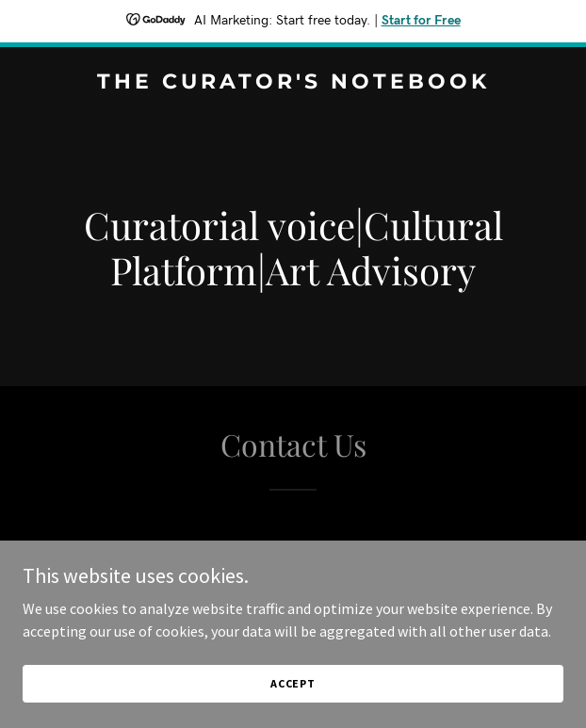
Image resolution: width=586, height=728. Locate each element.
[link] (293, 83)
